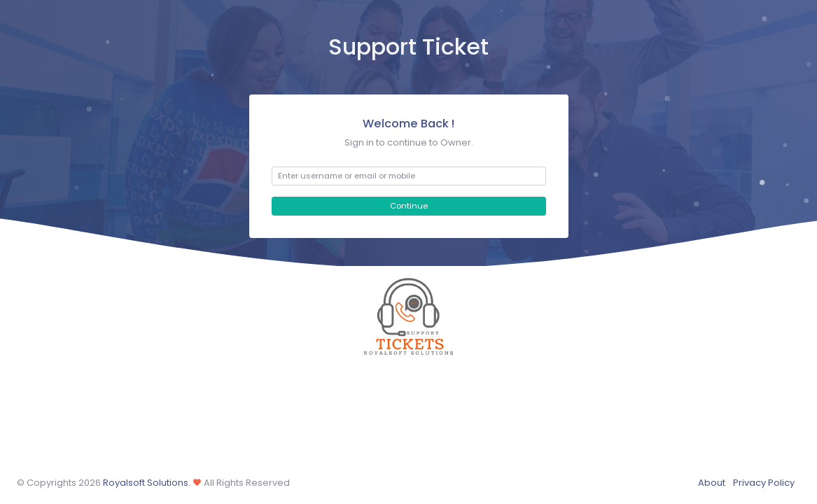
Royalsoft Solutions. (146, 483)
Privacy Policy (764, 483)
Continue (409, 206)
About (712, 483)
